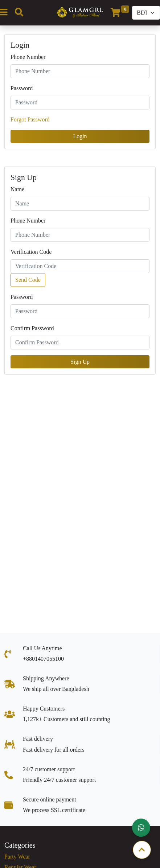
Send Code (28, 280)
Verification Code (31, 252)
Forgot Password (30, 119)
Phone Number (28, 57)
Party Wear (17, 857)
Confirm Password (32, 328)
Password (22, 88)
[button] (141, 828)
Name (17, 189)
